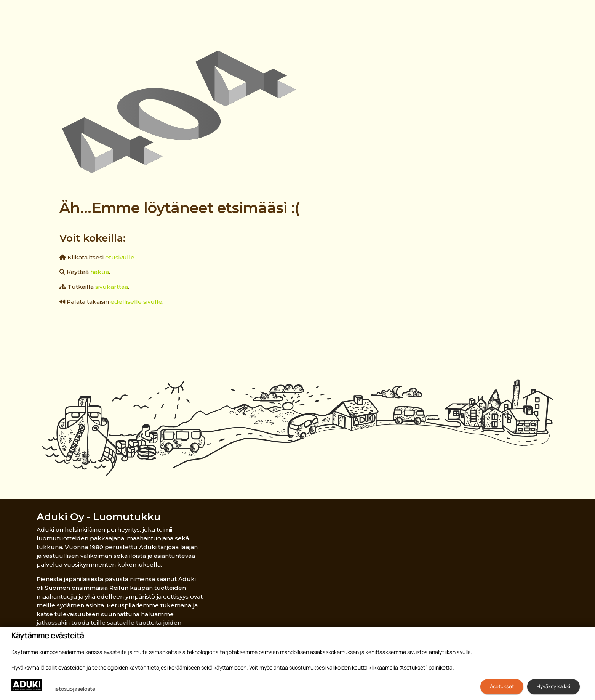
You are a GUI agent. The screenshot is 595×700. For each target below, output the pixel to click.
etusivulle (120, 257)
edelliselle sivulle (136, 302)
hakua (100, 272)
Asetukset (502, 686)
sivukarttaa (112, 287)
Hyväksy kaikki (553, 686)
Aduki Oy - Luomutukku (99, 517)
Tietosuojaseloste (73, 689)
